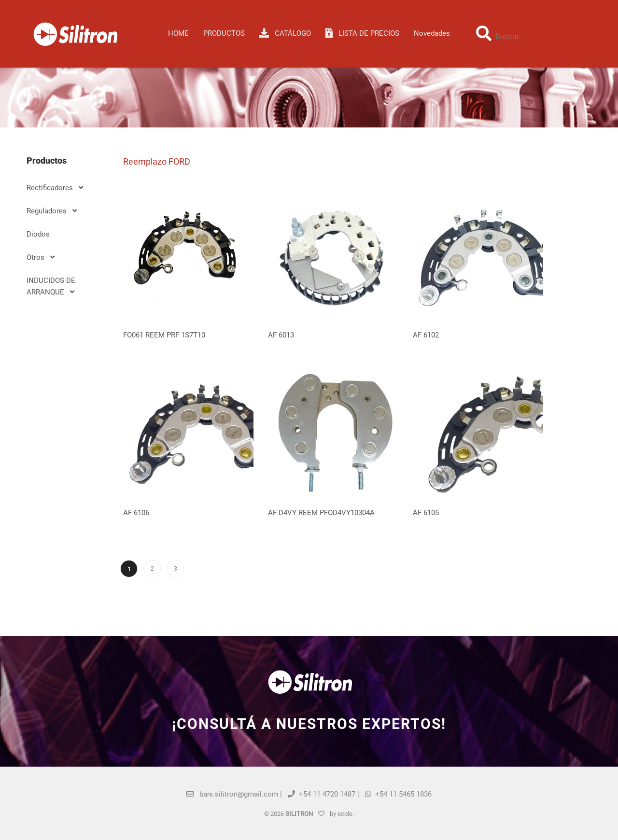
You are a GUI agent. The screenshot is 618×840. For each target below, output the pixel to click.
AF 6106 (136, 513)
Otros (41, 257)
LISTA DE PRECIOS (362, 33)
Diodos (38, 234)
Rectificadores (55, 188)
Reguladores (52, 211)
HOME (178, 33)
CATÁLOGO (285, 33)
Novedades (432, 33)
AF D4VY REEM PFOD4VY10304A (321, 513)
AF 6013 (281, 335)
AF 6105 (426, 513)
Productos (224, 33)
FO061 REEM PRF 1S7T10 (164, 335)
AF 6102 (426, 335)
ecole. (346, 814)
